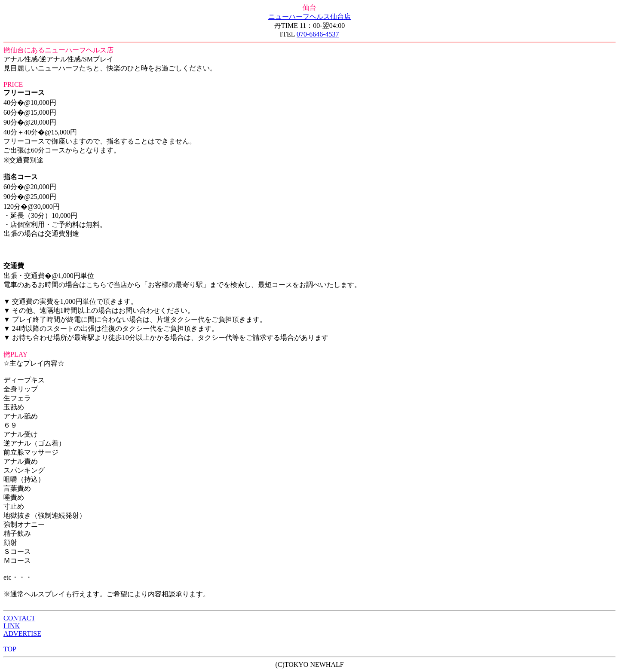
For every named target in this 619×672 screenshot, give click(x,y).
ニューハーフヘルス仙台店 (309, 17)
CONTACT (19, 618)
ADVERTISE (22, 634)
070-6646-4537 (318, 34)
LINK (12, 626)
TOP (10, 649)
